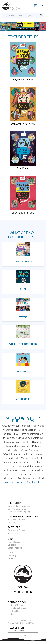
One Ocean (23, 168)
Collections (13, 545)
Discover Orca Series (17, 509)
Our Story (12, 555)
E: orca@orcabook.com (18, 608)
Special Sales (13, 533)
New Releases (14, 542)
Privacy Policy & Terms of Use (21, 623)
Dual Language (23, 261)
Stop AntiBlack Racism (23, 124)
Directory (12, 522)
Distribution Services (17, 530)
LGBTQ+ (23, 316)
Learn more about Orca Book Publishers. (23, 482)
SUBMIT (23, 635)
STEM (23, 289)
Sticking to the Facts (23, 212)
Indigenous (23, 372)
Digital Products (15, 548)
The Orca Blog (14, 611)
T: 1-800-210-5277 (15, 605)
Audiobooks (23, 399)
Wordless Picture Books (23, 344)
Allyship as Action (23, 79)
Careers (11, 558)
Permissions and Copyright (20, 512)
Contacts (12, 614)
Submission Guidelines (18, 519)
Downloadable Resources (19, 506)
